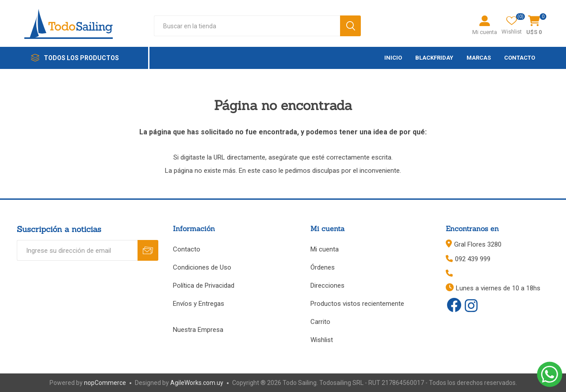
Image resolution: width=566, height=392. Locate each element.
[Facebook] (454, 305)
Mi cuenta (485, 32)
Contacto (187, 249)
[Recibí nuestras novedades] (77, 250)
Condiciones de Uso (202, 267)
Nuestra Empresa (198, 330)
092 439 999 (473, 259)
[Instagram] (471, 306)
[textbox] (247, 26)
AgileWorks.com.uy (197, 383)
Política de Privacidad (204, 285)
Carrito (320, 322)
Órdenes (323, 267)
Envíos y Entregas (199, 304)
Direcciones (327, 285)
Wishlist (322, 340)
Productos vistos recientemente (357, 304)
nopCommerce (105, 383)
